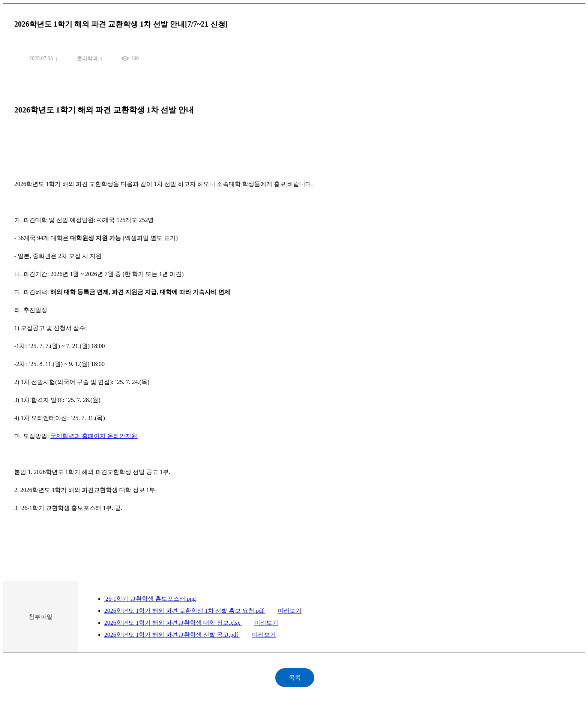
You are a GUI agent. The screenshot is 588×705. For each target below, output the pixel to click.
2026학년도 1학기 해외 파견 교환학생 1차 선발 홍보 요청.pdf (185, 611)
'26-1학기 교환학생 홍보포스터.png (150, 599)
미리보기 (289, 611)
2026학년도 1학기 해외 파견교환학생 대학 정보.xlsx (173, 623)
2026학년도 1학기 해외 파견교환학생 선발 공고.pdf (172, 635)
